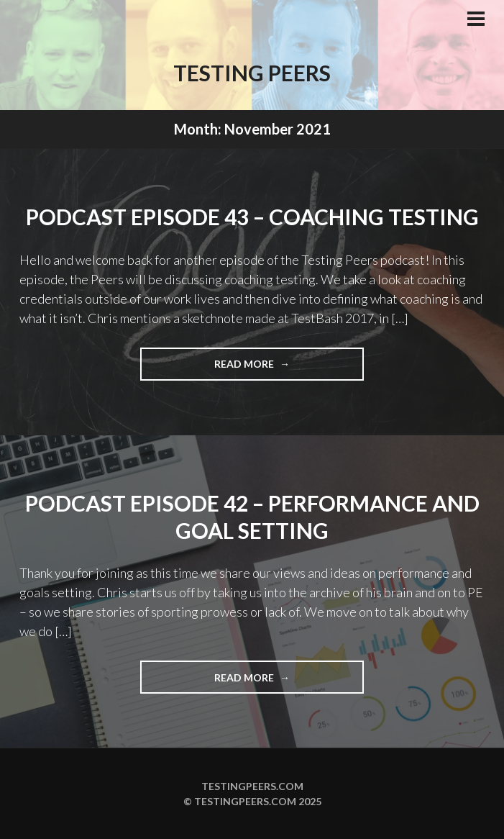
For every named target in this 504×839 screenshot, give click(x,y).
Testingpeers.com (252, 786)
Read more (273, 368)
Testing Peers (252, 73)
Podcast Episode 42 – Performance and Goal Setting (252, 517)
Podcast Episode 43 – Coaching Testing (252, 217)
